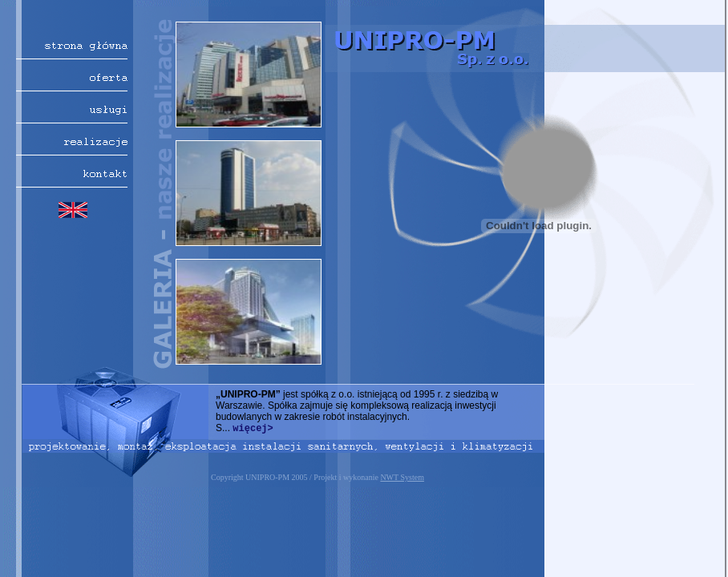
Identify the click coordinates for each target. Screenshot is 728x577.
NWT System (402, 477)
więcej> (253, 429)
